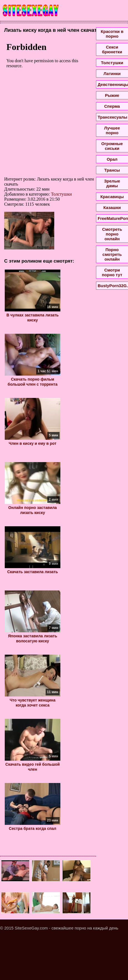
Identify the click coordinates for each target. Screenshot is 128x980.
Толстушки (61, 194)
